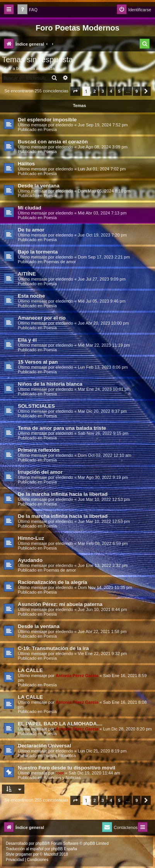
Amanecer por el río (42, 318)
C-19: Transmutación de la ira (53, 648)
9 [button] (136, 91)
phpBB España (64, 849)
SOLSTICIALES (36, 406)
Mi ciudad (30, 208)
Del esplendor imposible (47, 120)
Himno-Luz (31, 538)
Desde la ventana (39, 186)
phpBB (41, 843)
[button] (75, 91)
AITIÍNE (27, 274)
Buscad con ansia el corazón (53, 142)
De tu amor (31, 230)
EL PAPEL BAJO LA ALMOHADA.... (60, 724)
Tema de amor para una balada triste (62, 428)
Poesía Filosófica (60, 756)
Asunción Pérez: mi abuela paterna (60, 604)
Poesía (50, 129)
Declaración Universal (44, 746)
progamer (24, 854)
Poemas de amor (60, 262)
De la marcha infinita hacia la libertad (63, 494)
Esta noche (31, 296)
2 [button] (95, 91)
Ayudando (30, 560)
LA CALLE (30, 670)
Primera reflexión (39, 450)
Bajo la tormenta (38, 252)
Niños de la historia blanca (50, 384)
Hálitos (26, 164)
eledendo (64, 125)
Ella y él (27, 340)
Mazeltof (51, 854)
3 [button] (103, 91)
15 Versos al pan (38, 362)
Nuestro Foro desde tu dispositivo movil (66, 768)
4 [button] (111, 91)
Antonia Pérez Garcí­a (77, 676)
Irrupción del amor (40, 472)
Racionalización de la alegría (53, 582)
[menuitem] (27, 10)
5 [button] (119, 91)
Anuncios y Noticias (62, 778)
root (60, 773)
